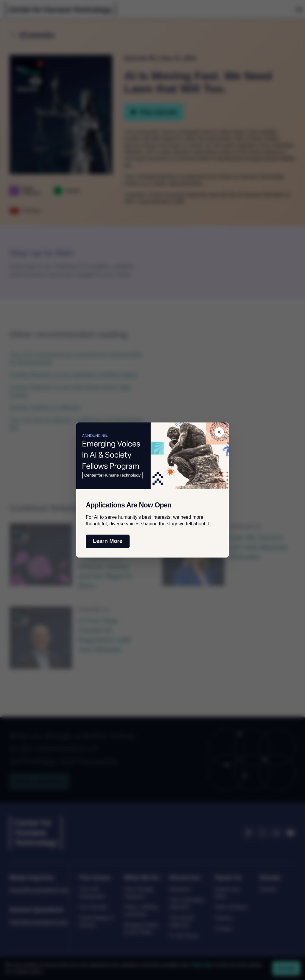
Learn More (108, 541)
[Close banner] (219, 432)
